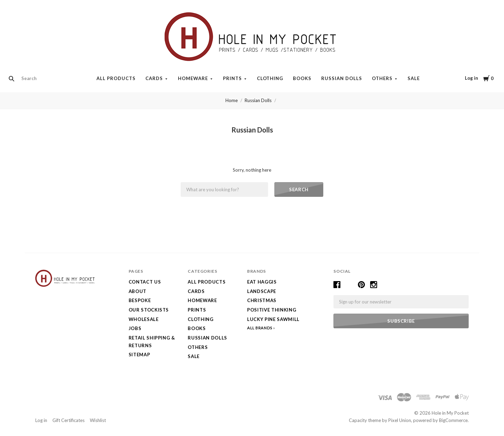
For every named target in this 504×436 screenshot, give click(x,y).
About (138, 291)
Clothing (270, 78)
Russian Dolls (342, 78)
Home (232, 100)
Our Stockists (149, 310)
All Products (116, 78)
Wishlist (98, 420)
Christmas (262, 300)
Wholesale (144, 319)
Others (382, 78)
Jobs (135, 328)
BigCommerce (453, 420)
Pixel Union (400, 420)
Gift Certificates (69, 420)
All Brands (260, 328)
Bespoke (140, 300)
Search (299, 190)
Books (302, 78)
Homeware (193, 78)
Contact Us (145, 282)
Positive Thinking (272, 310)
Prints (232, 78)
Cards (154, 78)
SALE (414, 78)
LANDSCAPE (262, 291)
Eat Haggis (262, 282)
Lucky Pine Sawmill (273, 319)
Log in (471, 78)
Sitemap (139, 355)
